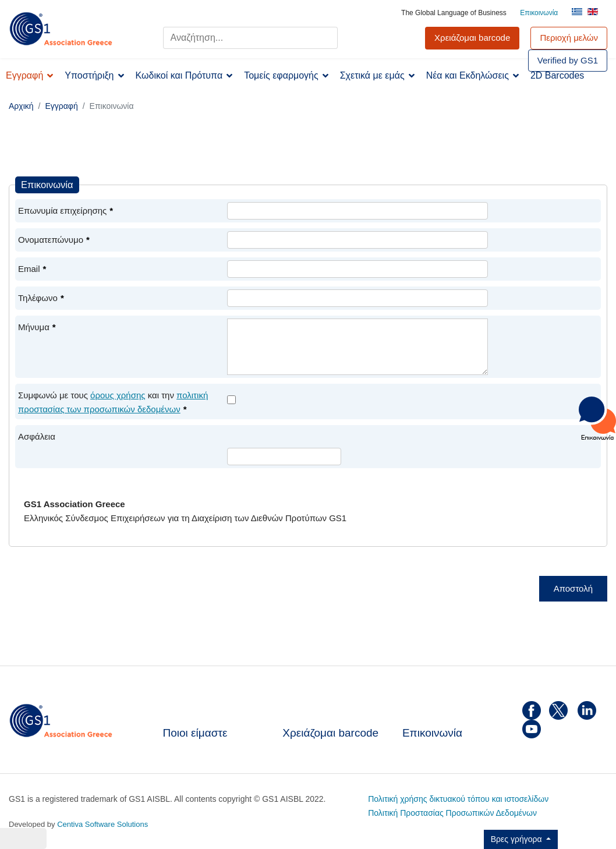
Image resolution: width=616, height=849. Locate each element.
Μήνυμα (37, 327)
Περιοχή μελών (569, 38)
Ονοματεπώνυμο (54, 240)
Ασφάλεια (37, 436)
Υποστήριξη (89, 75)
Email (32, 269)
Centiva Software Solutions (102, 824)
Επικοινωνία (539, 13)
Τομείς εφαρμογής (281, 75)
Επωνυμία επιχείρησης (66, 211)
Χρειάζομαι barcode (330, 733)
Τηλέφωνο (41, 298)
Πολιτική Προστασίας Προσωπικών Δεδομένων (452, 813)
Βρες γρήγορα (518, 839)
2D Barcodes (557, 75)
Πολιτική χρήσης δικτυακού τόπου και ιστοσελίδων (458, 799)
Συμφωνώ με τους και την (113, 402)
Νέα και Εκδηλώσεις (468, 75)
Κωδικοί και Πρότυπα (179, 75)
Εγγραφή (24, 75)
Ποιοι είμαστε (195, 733)
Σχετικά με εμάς (372, 75)
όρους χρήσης (118, 395)
